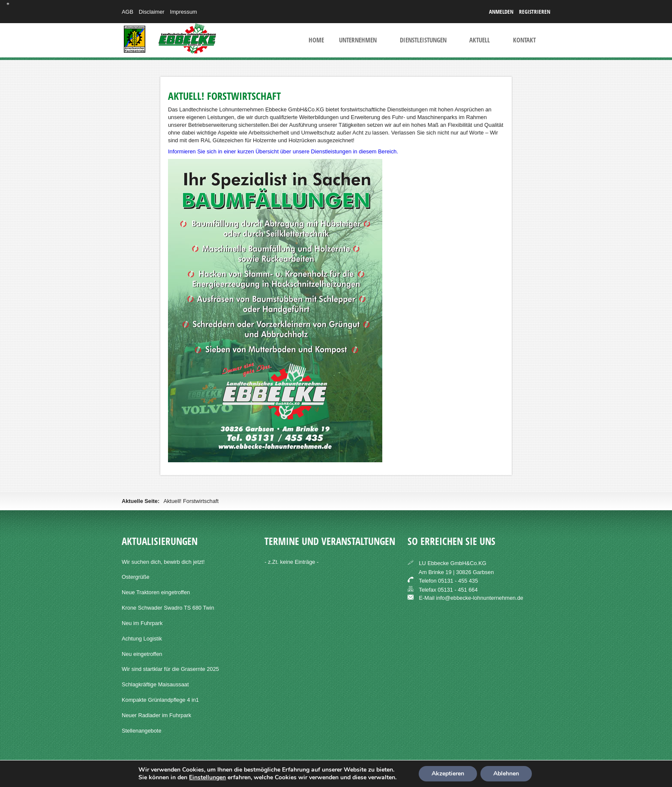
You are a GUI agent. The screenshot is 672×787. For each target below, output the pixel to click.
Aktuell (480, 40)
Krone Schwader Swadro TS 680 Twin (168, 608)
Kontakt (524, 40)
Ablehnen (506, 774)
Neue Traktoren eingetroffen (156, 592)
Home (316, 40)
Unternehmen (358, 40)
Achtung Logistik (142, 639)
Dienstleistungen (423, 40)
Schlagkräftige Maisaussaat (155, 684)
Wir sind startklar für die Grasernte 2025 (170, 669)
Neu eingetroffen (142, 654)
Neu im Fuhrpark (142, 623)
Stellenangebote (142, 731)
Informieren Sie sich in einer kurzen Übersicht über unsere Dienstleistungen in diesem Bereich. (283, 151)
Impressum (183, 12)
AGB (127, 12)
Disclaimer (152, 12)
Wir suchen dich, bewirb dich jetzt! (163, 562)
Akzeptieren (448, 774)
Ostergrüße (136, 577)
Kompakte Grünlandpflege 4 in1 (160, 700)
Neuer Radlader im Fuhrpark (156, 715)
